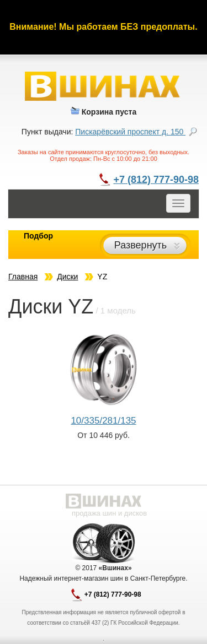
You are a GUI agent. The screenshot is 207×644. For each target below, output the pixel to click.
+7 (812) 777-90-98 (156, 180)
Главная (23, 277)
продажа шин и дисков (109, 513)
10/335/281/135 (103, 421)
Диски (67, 277)
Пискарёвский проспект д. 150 (130, 132)
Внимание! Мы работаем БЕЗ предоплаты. (103, 27)
